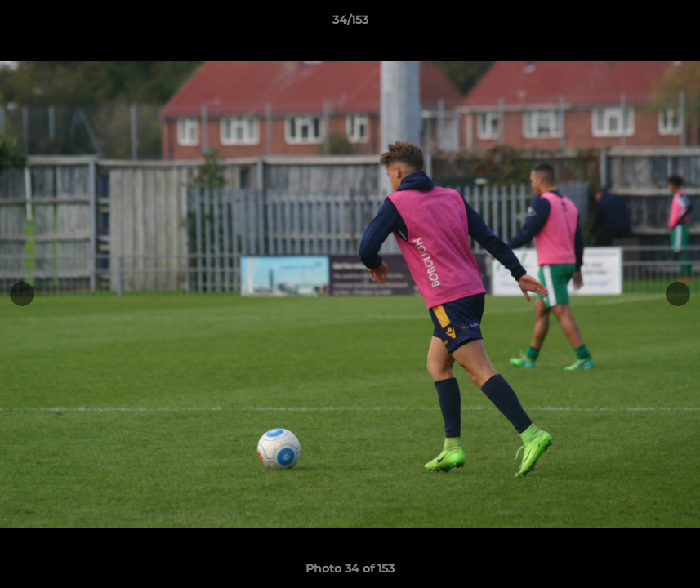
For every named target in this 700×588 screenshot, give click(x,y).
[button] (671, 24)
